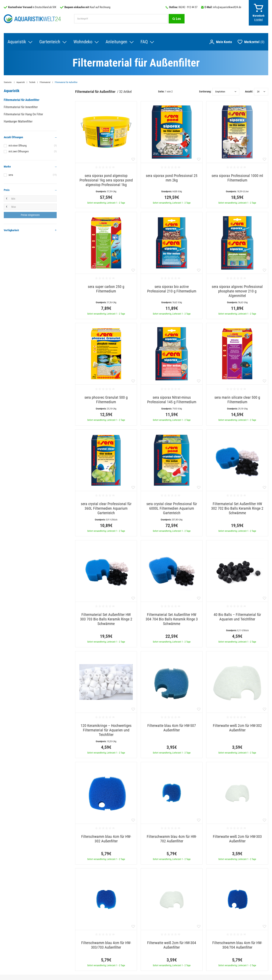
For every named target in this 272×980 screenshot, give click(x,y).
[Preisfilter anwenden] (30, 215)
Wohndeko (83, 42)
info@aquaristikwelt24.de (227, 7)
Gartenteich (50, 42)
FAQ (144, 42)
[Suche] (177, 19)
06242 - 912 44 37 (188, 7)
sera (33, 175)
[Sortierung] (226, 92)
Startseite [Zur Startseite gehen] (8, 82)
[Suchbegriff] (121, 19)
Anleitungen (116, 42)
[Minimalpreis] (33, 199)
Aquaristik (17, 42)
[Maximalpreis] (33, 207)
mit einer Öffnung (33, 146)
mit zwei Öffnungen (33, 151)
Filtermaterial (45, 82)
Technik (32, 82)
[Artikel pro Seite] (261, 92)
